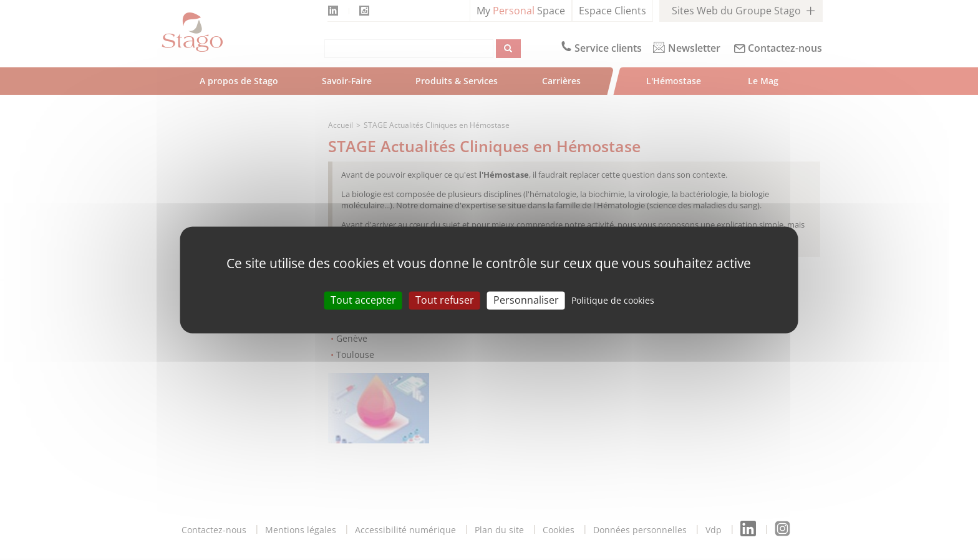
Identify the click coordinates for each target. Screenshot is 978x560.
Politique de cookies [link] (613, 300)
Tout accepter (363, 300)
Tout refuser (445, 300)
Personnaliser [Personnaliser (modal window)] (526, 300)
